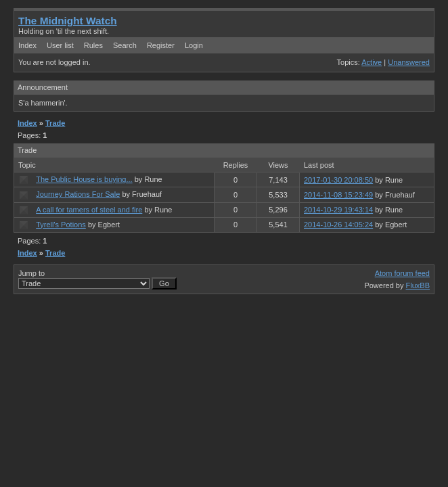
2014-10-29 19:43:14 (338, 210)
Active (372, 62)
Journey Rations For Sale (78, 194)
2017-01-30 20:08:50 (338, 180)
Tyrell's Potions (61, 225)
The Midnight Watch (68, 21)
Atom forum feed (402, 273)
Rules (93, 45)
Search (125, 45)
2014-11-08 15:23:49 (338, 195)
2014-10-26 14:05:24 (338, 225)
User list (60, 45)
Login (194, 45)
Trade (55, 123)
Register (161, 45)
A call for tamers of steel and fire (89, 210)
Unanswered (409, 62)
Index (27, 45)
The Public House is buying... (84, 179)
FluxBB (418, 285)
